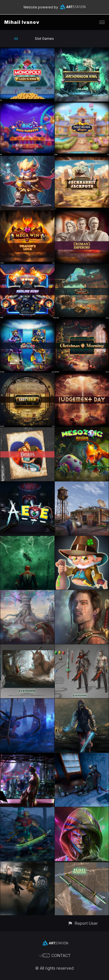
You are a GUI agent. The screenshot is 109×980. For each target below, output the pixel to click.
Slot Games (44, 39)
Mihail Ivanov (22, 22)
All (16, 39)
